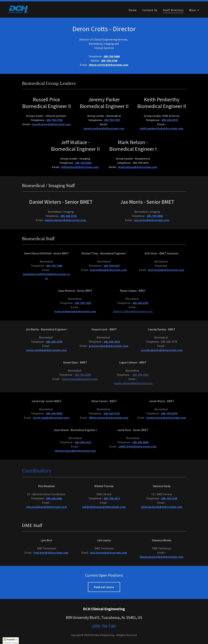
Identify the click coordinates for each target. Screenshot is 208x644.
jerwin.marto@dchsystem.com (166, 418)
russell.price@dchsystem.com (51, 124)
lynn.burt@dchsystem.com (51, 553)
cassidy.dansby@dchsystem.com (162, 350)
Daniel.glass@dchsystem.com (80, 379)
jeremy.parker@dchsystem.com (104, 128)
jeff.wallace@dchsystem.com (80, 167)
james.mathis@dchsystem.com (47, 350)
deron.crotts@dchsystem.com (109, 65)
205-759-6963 (141, 375)
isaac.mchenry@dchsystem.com (75, 311)
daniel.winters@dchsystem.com (65, 220)
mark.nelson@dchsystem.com (138, 167)
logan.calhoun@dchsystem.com (133, 383)
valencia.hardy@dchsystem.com (162, 507)
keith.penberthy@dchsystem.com (162, 128)
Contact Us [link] (150, 10)
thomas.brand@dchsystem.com (75, 451)
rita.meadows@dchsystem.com (47, 507)
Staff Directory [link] (173, 10)
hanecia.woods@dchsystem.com (162, 557)
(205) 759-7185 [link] (104, 626)
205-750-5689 (83, 375)
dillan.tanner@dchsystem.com (109, 418)
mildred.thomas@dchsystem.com (104, 507)
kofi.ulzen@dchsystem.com (166, 270)
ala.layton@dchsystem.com (109, 553)
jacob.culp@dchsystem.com (51, 418)
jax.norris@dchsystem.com (152, 220)
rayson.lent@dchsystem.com (109, 346)
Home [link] (133, 10)
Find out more (104, 587)
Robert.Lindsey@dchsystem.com (133, 311)
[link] (18, 9)
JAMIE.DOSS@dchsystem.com (137, 446)
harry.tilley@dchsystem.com (109, 270)
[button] (194, 10)
